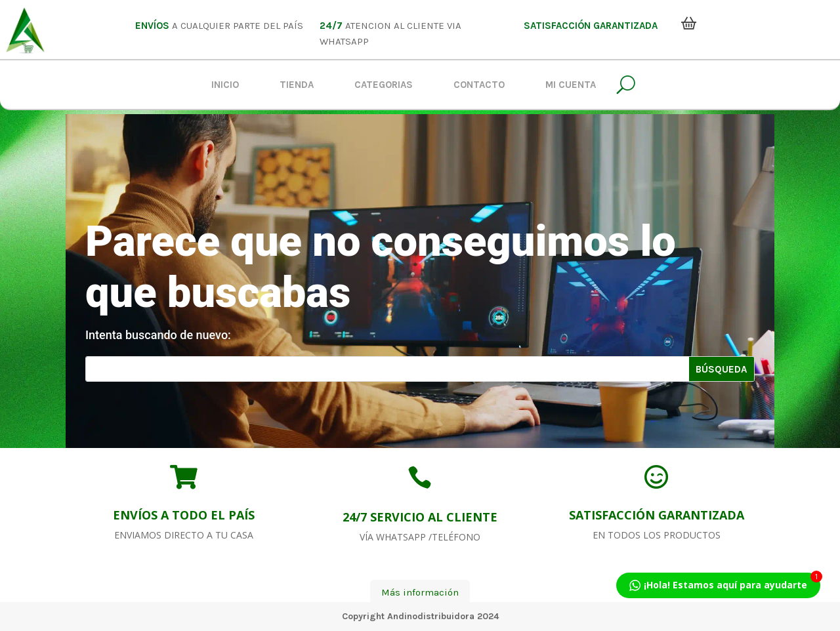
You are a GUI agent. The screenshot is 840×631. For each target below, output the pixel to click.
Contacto (479, 85)
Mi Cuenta (571, 85)
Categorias (384, 85)
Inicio (225, 85)
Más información (420, 592)
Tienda (297, 85)
